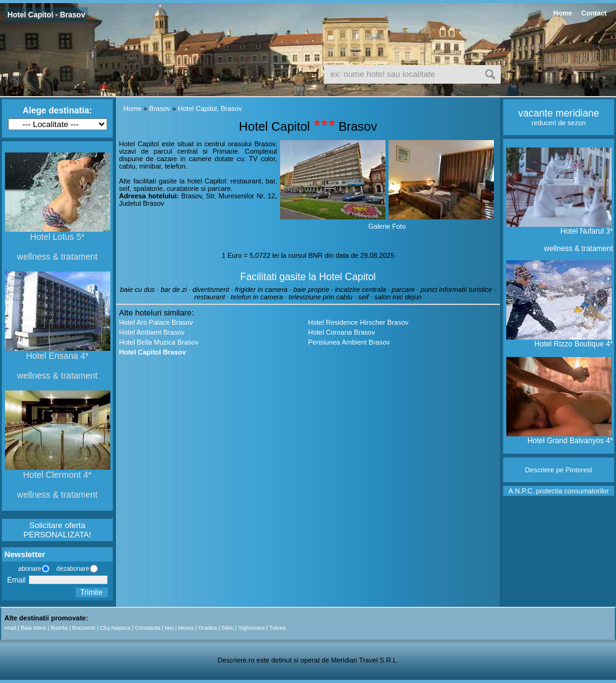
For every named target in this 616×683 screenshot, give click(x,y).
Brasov (160, 108)
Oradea (208, 628)
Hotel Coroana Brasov (341, 332)
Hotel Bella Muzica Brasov (159, 342)
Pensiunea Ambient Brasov (349, 342)
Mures (186, 628)
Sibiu (227, 628)
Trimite (91, 593)
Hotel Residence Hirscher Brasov (358, 322)
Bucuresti (84, 628)
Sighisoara (252, 628)
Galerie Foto (387, 226)
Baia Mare (33, 628)
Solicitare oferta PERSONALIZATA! (57, 530)
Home (562, 13)
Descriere (539, 470)
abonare (28, 569)
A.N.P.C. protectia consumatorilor (559, 491)
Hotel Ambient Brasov (152, 332)
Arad (10, 628)
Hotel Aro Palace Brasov (156, 322)
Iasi (169, 628)
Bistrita (59, 628)
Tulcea (277, 628)
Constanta (148, 628)
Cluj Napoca (115, 628)
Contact (594, 13)
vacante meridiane (559, 113)
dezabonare (72, 569)
